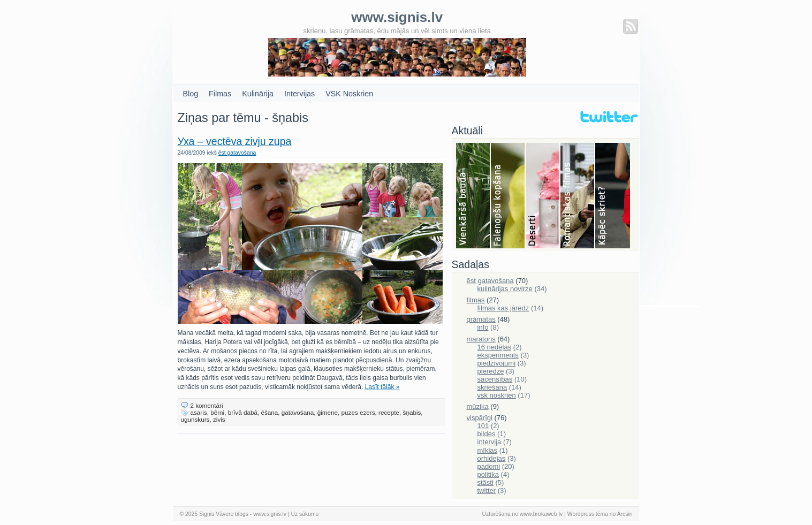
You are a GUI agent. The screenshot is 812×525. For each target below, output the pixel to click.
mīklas (488, 450)
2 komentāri (207, 405)
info (483, 327)
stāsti (485, 482)
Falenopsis (508, 196)
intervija (490, 442)
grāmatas (481, 319)
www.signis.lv (270, 514)
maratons (481, 339)
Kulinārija (258, 94)
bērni (217, 412)
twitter (487, 490)
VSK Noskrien (349, 94)
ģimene (328, 412)
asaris (199, 412)
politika (488, 474)
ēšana (269, 412)
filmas (476, 300)
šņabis (412, 412)
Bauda (473, 196)
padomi (489, 466)
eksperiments (498, 355)
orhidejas (492, 458)
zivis (219, 419)
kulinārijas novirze (505, 289)
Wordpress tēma (588, 514)
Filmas (220, 94)
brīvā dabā (243, 412)
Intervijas (299, 94)
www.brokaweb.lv (541, 514)
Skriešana (613, 196)
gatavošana (298, 412)
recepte (389, 412)
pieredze (491, 371)
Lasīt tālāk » (382, 387)
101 (483, 426)
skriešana (492, 387)
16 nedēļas (495, 347)
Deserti (543, 196)
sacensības (495, 379)
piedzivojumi (497, 363)
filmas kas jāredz (503, 308)
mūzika (478, 406)
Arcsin (625, 514)
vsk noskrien (497, 395)
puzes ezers (358, 412)
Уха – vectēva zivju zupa (235, 141)
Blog (191, 94)
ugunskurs (195, 419)
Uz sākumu (305, 514)
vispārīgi (480, 418)
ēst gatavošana (237, 153)
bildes (487, 434)
